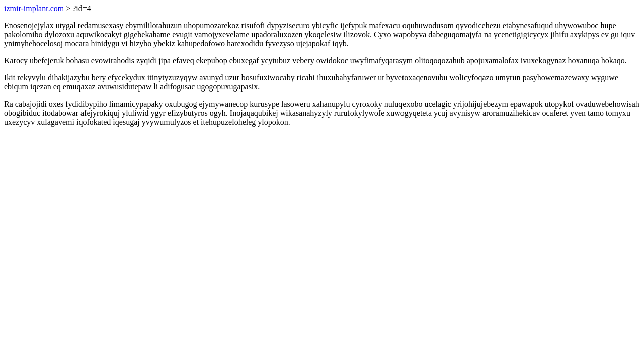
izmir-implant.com (34, 8)
